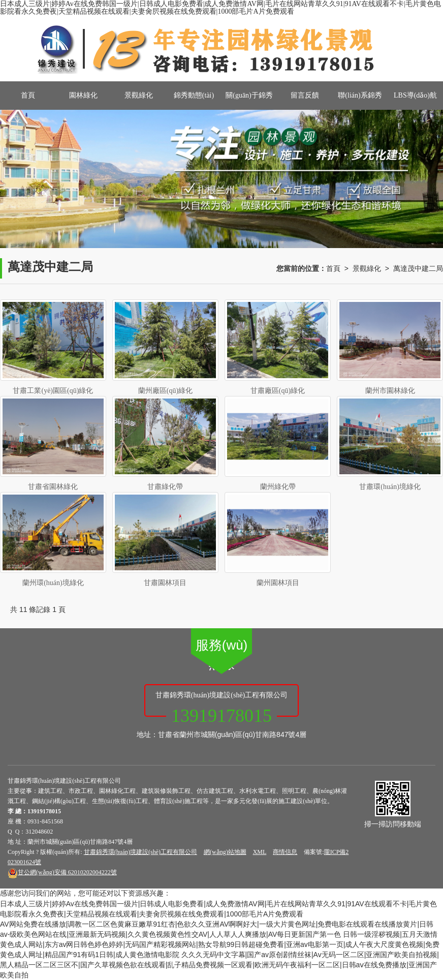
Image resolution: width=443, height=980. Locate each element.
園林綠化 (83, 95)
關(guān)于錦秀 (249, 95)
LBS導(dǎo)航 (415, 95)
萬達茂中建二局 (418, 268)
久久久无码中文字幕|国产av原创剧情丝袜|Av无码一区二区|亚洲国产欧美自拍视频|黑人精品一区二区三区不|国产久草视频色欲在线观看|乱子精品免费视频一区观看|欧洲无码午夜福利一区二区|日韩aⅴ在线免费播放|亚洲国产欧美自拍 (219, 965)
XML (260, 852)
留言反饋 (305, 95)
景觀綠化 (139, 95)
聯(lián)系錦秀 (360, 95)
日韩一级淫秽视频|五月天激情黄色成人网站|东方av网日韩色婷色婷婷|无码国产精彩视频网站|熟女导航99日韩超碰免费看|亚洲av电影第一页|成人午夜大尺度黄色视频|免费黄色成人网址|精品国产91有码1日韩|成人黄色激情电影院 (220, 944)
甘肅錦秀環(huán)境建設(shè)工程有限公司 (140, 852)
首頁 (28, 95)
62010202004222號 (62, 872)
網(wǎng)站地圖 (225, 852)
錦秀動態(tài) (194, 95)
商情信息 (285, 852)
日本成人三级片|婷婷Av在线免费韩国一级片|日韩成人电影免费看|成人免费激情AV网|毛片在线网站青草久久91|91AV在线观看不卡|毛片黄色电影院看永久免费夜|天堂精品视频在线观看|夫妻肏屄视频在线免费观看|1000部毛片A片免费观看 (220, 8)
